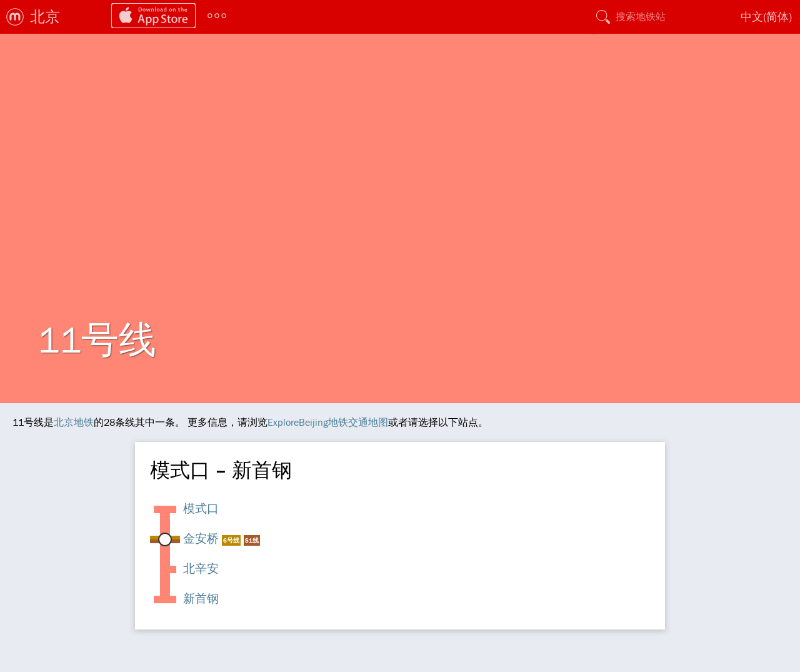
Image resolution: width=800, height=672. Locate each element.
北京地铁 (74, 422)
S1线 (252, 540)
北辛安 (201, 568)
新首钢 (201, 598)
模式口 (201, 508)
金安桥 (201, 538)
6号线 (231, 540)
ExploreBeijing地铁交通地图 (328, 422)
